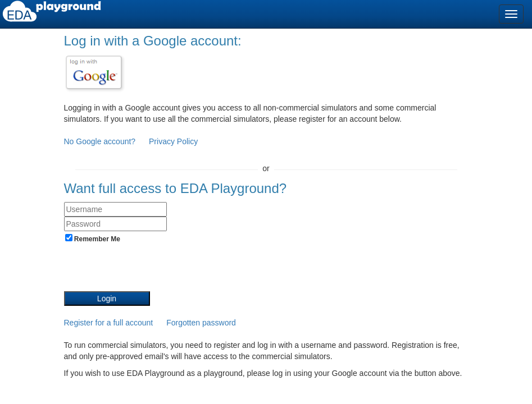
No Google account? (101, 141)
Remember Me (93, 238)
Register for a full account (109, 323)
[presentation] (149, 269)
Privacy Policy (173, 141)
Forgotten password (201, 323)
